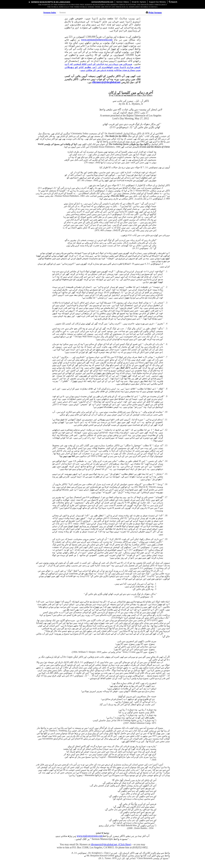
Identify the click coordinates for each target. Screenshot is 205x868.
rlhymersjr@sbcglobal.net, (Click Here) (111, 845)
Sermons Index (50, 13)
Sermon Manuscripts (42, 2)
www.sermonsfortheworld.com (97, 40)
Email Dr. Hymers (139, 2)
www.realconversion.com (90, 836)
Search (173, 2)
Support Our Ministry (157, 2)
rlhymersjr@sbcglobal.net (106, 82)
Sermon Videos (123, 2)
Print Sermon (155, 13)
